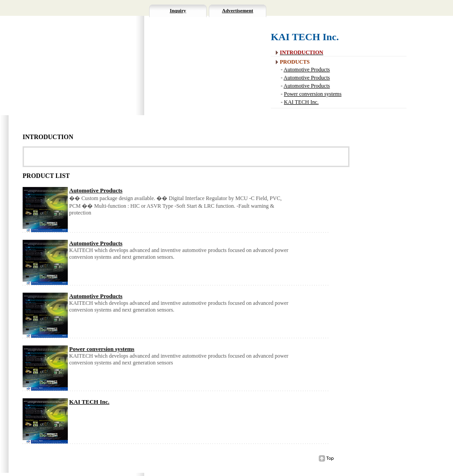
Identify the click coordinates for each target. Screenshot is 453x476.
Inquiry (178, 10)
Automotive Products (307, 70)
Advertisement (238, 10)
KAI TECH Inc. (301, 102)
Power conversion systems (313, 94)
